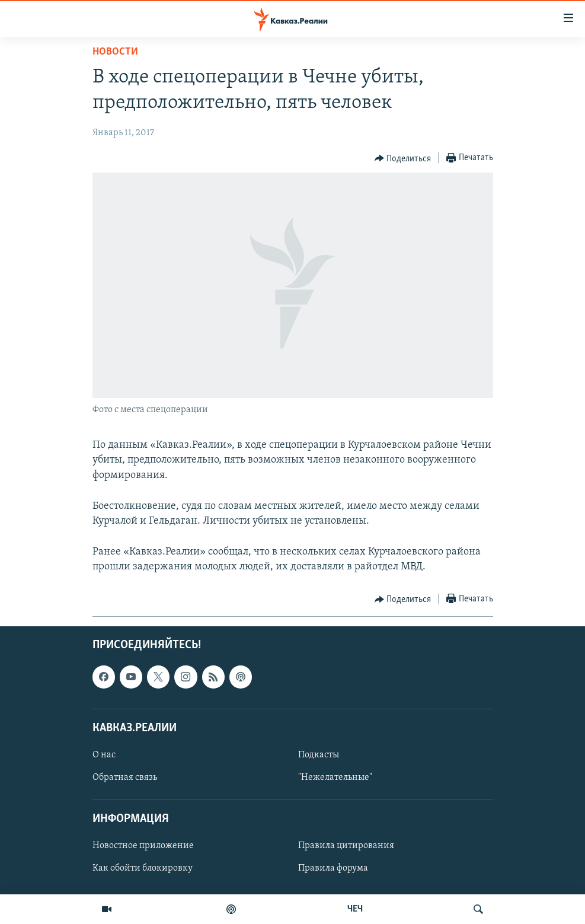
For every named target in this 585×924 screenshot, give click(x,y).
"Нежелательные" (335, 778)
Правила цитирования (346, 846)
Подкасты (319, 755)
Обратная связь (125, 778)
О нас (104, 755)
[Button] (403, 158)
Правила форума (333, 868)
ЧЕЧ (355, 909)
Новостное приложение (143, 846)
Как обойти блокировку (143, 868)
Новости (115, 52)
